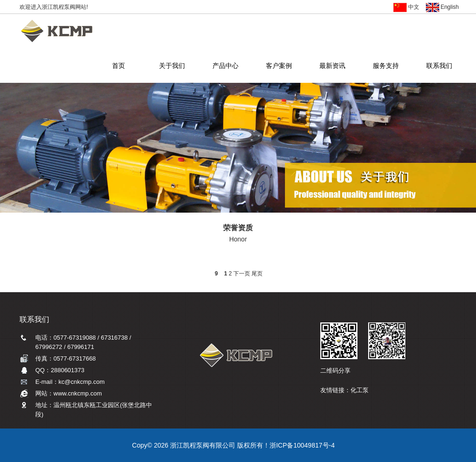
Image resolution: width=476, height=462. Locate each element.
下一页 (242, 274)
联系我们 (439, 67)
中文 (406, 7)
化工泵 (360, 390)
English (442, 7)
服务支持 (386, 67)
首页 (118, 67)
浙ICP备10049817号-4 (302, 445)
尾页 (257, 274)
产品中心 (225, 67)
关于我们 (172, 67)
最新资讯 (332, 67)
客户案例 (279, 67)
